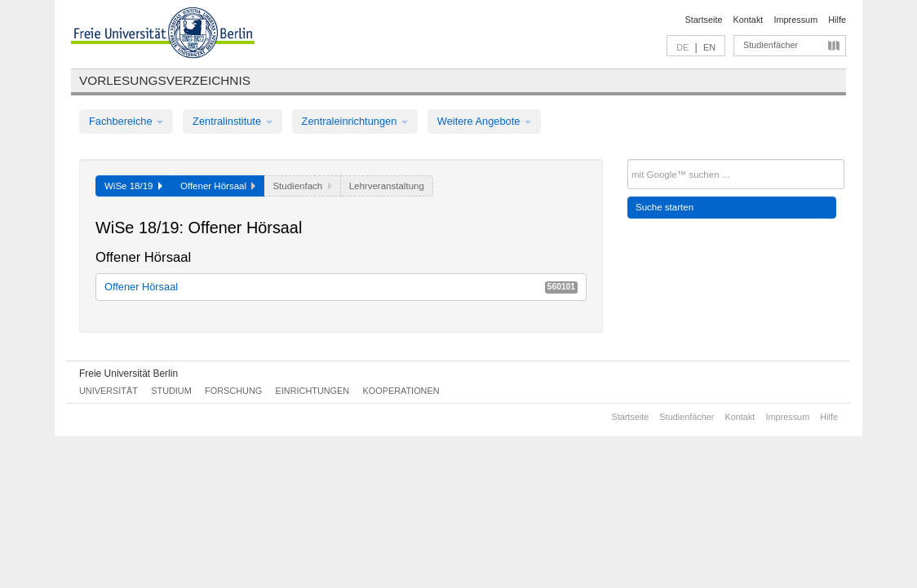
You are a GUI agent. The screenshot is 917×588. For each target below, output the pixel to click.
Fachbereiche (126, 121)
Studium (171, 391)
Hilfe (837, 20)
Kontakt (749, 20)
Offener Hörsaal (341, 287)
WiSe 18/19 (133, 186)
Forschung (233, 391)
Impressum (795, 20)
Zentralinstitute (233, 121)
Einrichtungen (313, 391)
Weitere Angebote (484, 121)
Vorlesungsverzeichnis (165, 80)
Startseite (704, 20)
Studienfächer (771, 45)
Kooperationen (401, 391)
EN (709, 47)
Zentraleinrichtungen (355, 121)
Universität (109, 391)
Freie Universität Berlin (128, 374)
